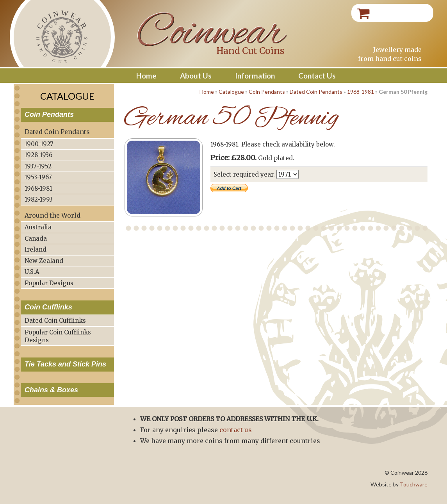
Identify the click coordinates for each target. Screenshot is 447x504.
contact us (236, 430)
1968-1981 (361, 92)
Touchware (414, 484)
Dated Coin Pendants (316, 92)
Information (255, 76)
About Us (196, 76)
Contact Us (317, 76)
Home (146, 76)
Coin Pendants (267, 92)
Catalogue (231, 92)
